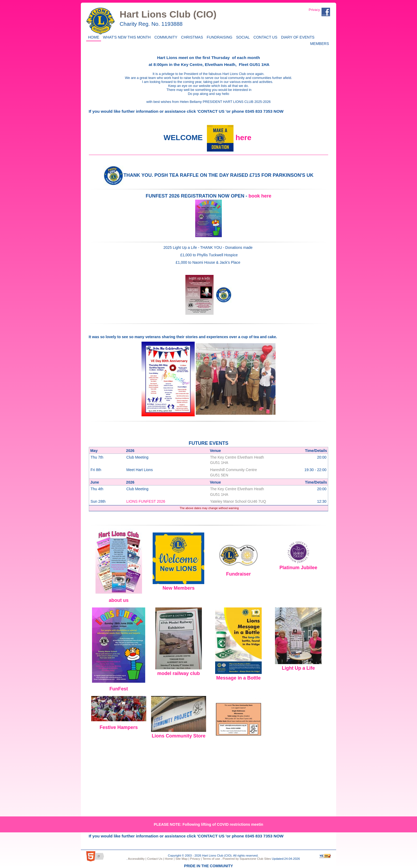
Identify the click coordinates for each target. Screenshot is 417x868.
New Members (178, 588)
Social (242, 37)
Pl (282, 568)
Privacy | (195, 859)
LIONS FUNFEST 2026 (146, 501)
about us (119, 600)
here (243, 138)
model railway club (178, 673)
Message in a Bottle (238, 678)
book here (260, 196)
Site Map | (182, 859)
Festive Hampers (119, 727)
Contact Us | (155, 859)
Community (165, 37)
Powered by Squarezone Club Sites (247, 859)
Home (93, 37)
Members (320, 43)
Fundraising (218, 37)
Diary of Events (297, 37)
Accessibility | (137, 859)
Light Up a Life (298, 668)
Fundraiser (238, 574)
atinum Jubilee (301, 568)
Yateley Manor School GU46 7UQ (238, 501)
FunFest (119, 689)
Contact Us (264, 37)
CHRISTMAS (191, 37)
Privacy (314, 10)
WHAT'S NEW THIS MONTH (126, 37)
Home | (169, 859)
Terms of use (211, 859)
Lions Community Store (178, 736)
